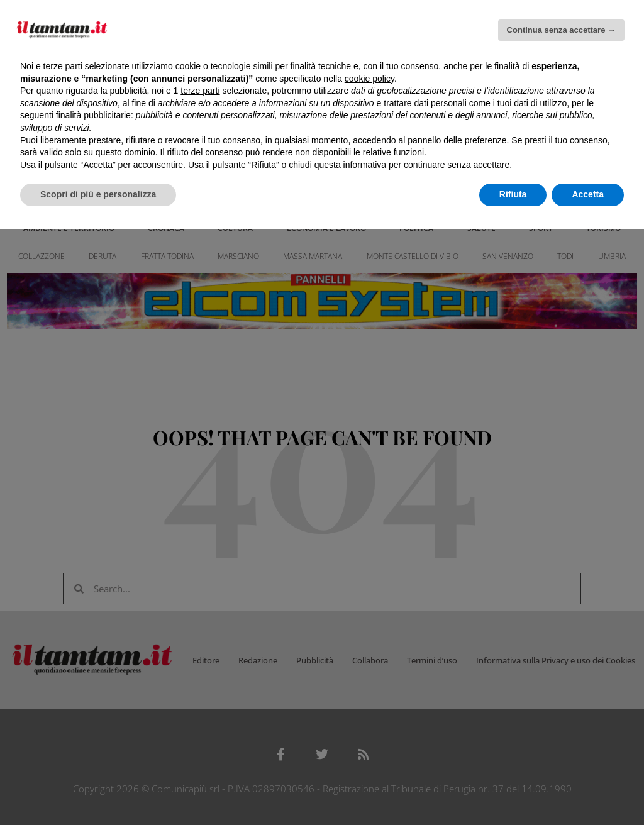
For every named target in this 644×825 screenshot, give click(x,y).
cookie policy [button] (369, 79)
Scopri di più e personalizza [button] (98, 194)
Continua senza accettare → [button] (561, 30)
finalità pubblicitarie (93, 115)
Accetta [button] (588, 194)
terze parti (200, 91)
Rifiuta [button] (513, 194)
